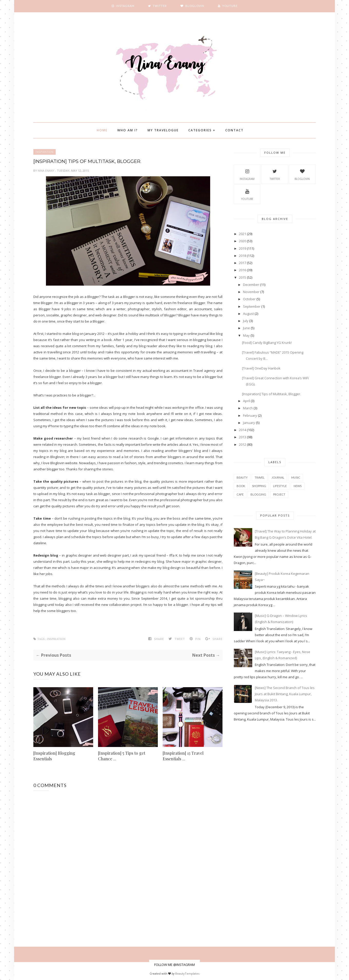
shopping (259, 486)
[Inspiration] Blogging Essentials (54, 756)
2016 (243, 270)
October (249, 299)
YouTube (247, 194)
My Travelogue (163, 130)
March (248, 408)
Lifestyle (280, 486)
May (246, 335)
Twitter (275, 174)
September (252, 306)
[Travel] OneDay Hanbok (261, 368)
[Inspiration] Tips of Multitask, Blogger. (272, 394)
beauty (242, 477)
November (251, 292)
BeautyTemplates (187, 973)
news (298, 486)
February (250, 415)
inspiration (45, 152)
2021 (243, 234)
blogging (258, 494)
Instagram (247, 174)
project (279, 494)
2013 (243, 437)
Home (102, 130)
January (249, 423)
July (246, 321)
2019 (243, 248)
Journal (278, 477)
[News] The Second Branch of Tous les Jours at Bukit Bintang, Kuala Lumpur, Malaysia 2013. (285, 694)
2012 (243, 444)
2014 (243, 430)
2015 (243, 277)
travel (260, 477)
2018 (243, 256)
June (246, 328)
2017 (243, 263)
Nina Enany (46, 171)
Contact (234, 130)
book (241, 486)
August (248, 314)
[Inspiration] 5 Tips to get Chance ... (122, 756)
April (246, 401)
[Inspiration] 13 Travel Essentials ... (183, 756)
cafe (240, 494)
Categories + (202, 130)
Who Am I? (128, 130)
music (296, 477)
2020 (243, 241)
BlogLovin (302, 174)
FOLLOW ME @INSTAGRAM (174, 965)
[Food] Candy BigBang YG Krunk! (267, 343)
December (251, 285)
